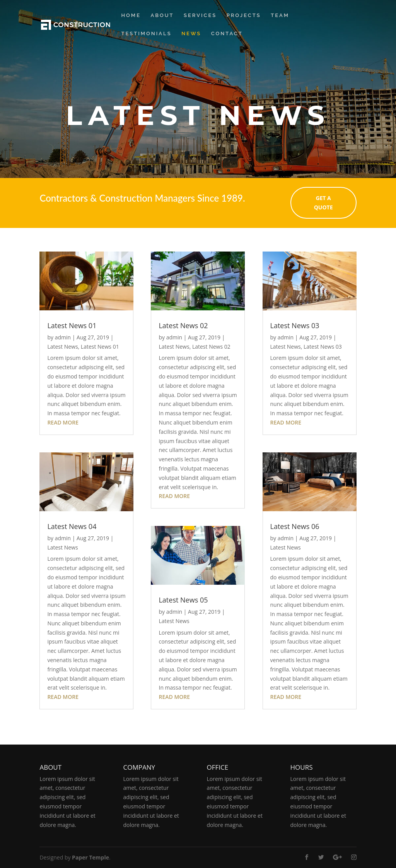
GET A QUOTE (342, 203)
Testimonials (146, 34)
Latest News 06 (295, 526)
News (191, 34)
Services (200, 15)
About (162, 15)
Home (131, 15)
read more (63, 422)
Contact (227, 34)
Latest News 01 (72, 325)
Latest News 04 (72, 526)
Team (280, 15)
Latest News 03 (295, 325)
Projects (244, 15)
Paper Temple (90, 857)
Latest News (62, 347)
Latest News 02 (183, 325)
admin (63, 337)
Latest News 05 (183, 600)
